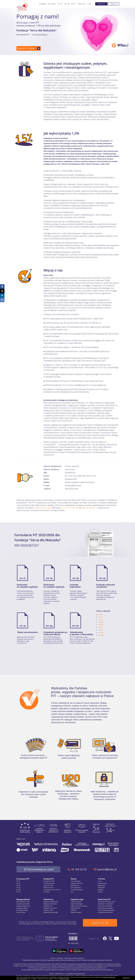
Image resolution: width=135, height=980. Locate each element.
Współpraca (102, 885)
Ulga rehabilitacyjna (77, 904)
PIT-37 (60, 4)
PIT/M (101, 630)
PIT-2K (101, 633)
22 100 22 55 (79, 869)
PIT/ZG (101, 625)
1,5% (89, 4)
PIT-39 (23, 626)
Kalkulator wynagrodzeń (51, 902)
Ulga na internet (76, 908)
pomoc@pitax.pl (107, 869)
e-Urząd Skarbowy (49, 883)
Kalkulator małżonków (50, 904)
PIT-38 (76, 578)
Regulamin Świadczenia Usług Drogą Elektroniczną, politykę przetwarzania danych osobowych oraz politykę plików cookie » (81, 976)
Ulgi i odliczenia (76, 881)
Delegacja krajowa (22, 908)
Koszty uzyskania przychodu (106, 910)
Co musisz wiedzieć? (77, 890)
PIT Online (47, 892)
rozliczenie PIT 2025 (42, 508)
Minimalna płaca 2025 (23, 902)
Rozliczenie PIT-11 (49, 888)
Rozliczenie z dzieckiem (105, 906)
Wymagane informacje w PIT (106, 902)
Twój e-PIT (82, 4)
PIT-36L (49, 626)
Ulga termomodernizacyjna (79, 906)
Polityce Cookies (64, 979)
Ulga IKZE (74, 910)
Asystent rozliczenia (77, 883)
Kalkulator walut (48, 910)
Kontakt (100, 892)
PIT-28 (67, 4)
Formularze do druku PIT (105, 912)
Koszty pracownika (22, 910)
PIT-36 (49, 578)
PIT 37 (69, 508)
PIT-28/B (101, 635)
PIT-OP (76, 626)
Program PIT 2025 (49, 881)
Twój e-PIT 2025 (48, 885)
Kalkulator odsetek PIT (50, 908)
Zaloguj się (114, 4)
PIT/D (100, 617)
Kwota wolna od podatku (105, 908)
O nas (100, 881)
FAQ (72, 892)
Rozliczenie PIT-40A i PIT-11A (52, 890)
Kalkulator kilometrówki (51, 912)
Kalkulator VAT (48, 906)
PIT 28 (75, 508)
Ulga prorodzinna (76, 902)
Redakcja (101, 890)
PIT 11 (63, 508)
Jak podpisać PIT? (76, 888)
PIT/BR (101, 622)
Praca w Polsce (21, 912)
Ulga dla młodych (76, 912)
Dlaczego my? (75, 885)
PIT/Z (100, 627)
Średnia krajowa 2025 (23, 904)
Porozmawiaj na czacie (40, 869)
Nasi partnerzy (102, 883)
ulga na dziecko (89, 508)
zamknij (126, 978)
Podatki (42, 4)
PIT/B (100, 615)
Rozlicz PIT (101, 4)
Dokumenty (101, 888)
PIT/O (100, 620)
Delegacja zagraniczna (23, 906)
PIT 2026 (51, 4)
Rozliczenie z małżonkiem (106, 904)
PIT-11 (73, 4)
